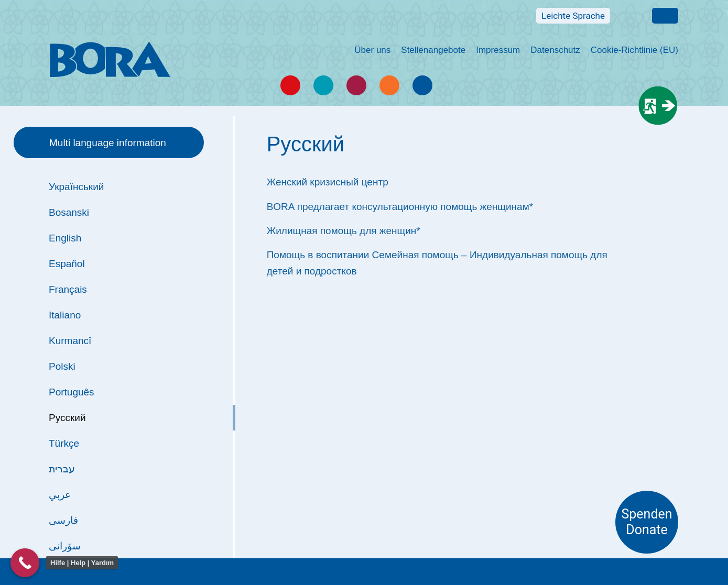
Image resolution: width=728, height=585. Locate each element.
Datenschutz (555, 50)
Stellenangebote (433, 50)
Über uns (372, 50)
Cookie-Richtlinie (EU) (634, 50)
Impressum (498, 50)
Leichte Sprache (573, 16)
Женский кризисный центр (328, 182)
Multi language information (665, 16)
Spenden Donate (646, 522)
